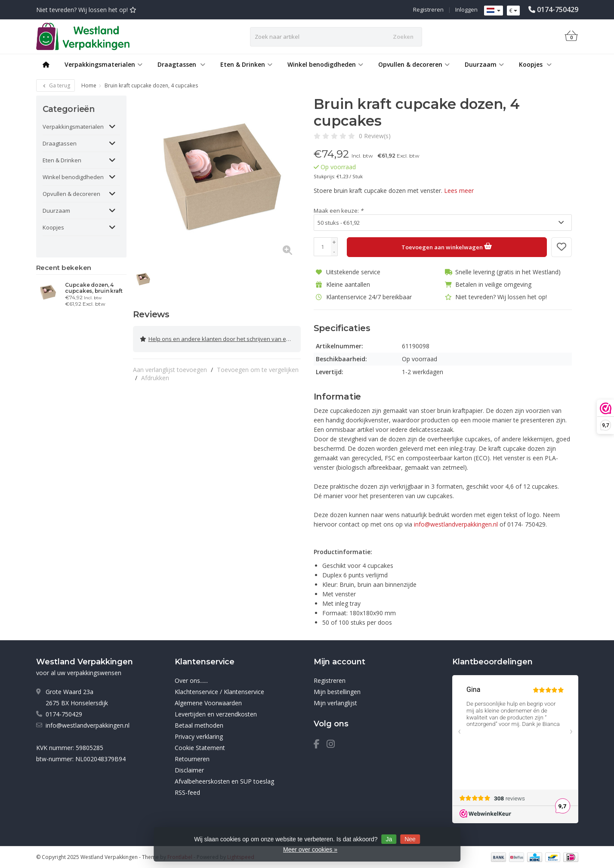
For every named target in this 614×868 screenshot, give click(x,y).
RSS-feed (187, 792)
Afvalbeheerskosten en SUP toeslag (224, 781)
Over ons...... (191, 680)
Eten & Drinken (246, 64)
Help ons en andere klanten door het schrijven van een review (220, 337)
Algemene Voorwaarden (208, 702)
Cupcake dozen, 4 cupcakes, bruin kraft (94, 288)
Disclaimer (189, 770)
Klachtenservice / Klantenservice (219, 691)
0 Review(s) (375, 136)
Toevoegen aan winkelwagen (447, 246)
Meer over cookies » (310, 849)
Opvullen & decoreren (414, 64)
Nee (410, 839)
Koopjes (535, 64)
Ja (389, 839)
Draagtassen (181, 64)
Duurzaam (484, 64)
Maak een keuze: (338, 211)
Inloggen (466, 9)
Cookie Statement (200, 747)
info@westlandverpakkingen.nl (88, 725)
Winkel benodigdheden (325, 64)
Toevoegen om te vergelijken (258, 366)
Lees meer (459, 191)
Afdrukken (155, 374)
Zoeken (403, 37)
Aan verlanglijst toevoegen (170, 366)
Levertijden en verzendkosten (216, 714)
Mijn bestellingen (337, 691)
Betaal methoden (199, 725)
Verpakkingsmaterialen (103, 64)
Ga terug (56, 85)
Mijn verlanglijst (335, 702)
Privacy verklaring (199, 736)
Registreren (428, 9)
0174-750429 (558, 9)
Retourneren (192, 758)
